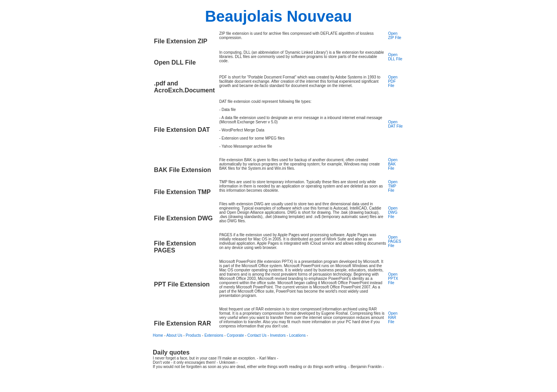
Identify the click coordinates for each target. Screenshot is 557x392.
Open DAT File (395, 124)
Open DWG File (393, 212)
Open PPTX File (393, 279)
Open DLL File (395, 57)
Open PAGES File (395, 241)
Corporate (235, 335)
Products (193, 335)
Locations (297, 335)
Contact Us (257, 335)
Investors (278, 335)
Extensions (214, 335)
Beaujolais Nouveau (278, 16)
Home (158, 335)
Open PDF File (393, 81)
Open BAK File (393, 164)
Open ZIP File (395, 36)
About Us (174, 335)
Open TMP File (393, 186)
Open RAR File (393, 318)
